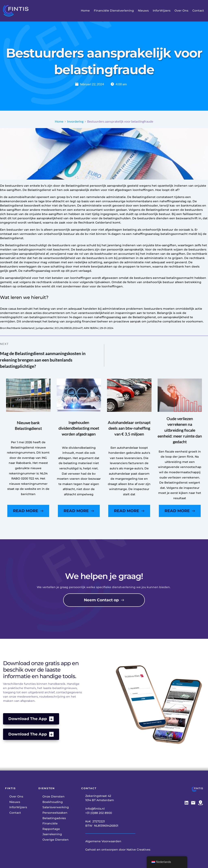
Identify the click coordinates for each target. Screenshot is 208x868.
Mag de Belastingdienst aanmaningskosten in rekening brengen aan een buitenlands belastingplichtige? (43, 360)
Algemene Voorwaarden (103, 841)
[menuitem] (85, 11)
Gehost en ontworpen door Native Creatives (118, 850)
